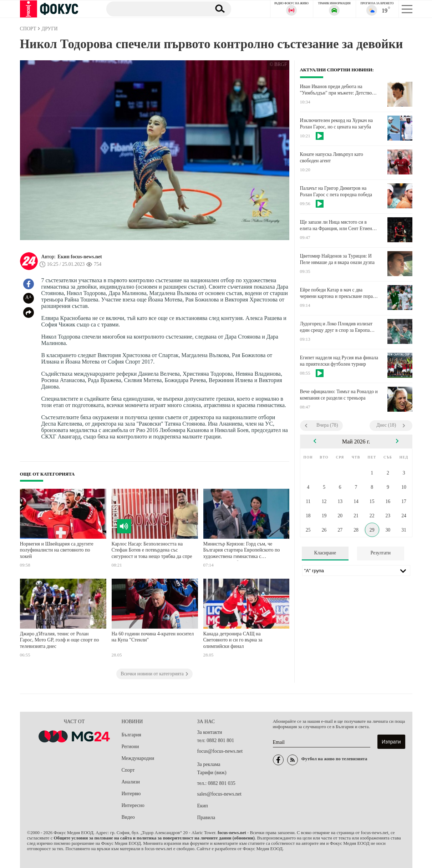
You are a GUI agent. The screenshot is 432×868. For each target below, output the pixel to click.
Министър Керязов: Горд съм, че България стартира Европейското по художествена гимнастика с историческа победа (242, 551)
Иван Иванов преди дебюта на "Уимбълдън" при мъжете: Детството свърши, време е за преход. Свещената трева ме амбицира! (338, 90)
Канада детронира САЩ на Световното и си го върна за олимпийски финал (233, 640)
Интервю (131, 794)
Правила (206, 818)
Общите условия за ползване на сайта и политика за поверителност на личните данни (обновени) (154, 838)
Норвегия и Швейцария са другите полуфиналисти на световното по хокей (57, 550)
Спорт (128, 770)
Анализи (131, 782)
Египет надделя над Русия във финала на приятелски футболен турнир (339, 361)
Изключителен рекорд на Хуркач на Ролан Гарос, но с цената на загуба (337, 124)
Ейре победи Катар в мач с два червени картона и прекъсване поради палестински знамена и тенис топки (339, 293)
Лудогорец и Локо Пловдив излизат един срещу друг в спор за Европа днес (336, 327)
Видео (128, 817)
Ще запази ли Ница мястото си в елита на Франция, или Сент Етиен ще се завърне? (336, 225)
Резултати (380, 553)
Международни (138, 758)
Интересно (133, 805)
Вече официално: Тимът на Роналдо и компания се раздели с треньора (339, 395)
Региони (130, 747)
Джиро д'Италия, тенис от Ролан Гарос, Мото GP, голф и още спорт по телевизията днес (60, 640)
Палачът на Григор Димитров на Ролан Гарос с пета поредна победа (336, 191)
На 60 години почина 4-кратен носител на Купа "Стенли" (153, 637)
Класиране (325, 553)
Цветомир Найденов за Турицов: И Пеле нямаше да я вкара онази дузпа (337, 259)
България (131, 735)
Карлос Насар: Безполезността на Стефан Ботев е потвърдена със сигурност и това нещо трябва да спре (152, 550)
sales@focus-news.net (219, 794)
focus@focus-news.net (220, 751)
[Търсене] (155, 9)
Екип (203, 806)
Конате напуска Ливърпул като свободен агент (332, 158)
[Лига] (356, 570)
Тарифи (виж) (212, 773)
